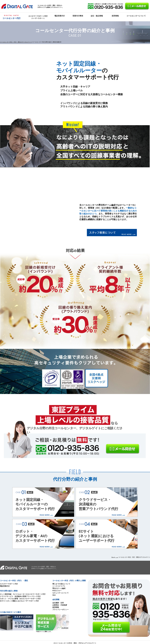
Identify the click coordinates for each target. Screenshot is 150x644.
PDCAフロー (57, 591)
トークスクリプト (59, 586)
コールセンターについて (136, 16)
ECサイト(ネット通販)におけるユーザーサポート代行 (97, 536)
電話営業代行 (60, 16)
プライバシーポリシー (60, 610)
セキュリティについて (60, 593)
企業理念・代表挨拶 (60, 605)
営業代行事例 (78, 16)
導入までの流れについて (61, 584)
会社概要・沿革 (58, 603)
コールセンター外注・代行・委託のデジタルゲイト (16, 42)
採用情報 (115, 16)
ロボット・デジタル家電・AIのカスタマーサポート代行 (35, 536)
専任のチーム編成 (59, 588)
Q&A (54, 595)
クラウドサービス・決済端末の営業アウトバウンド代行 (98, 504)
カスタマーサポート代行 (38, 17)
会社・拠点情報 (97, 16)
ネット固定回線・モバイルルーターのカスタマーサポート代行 (35, 504)
